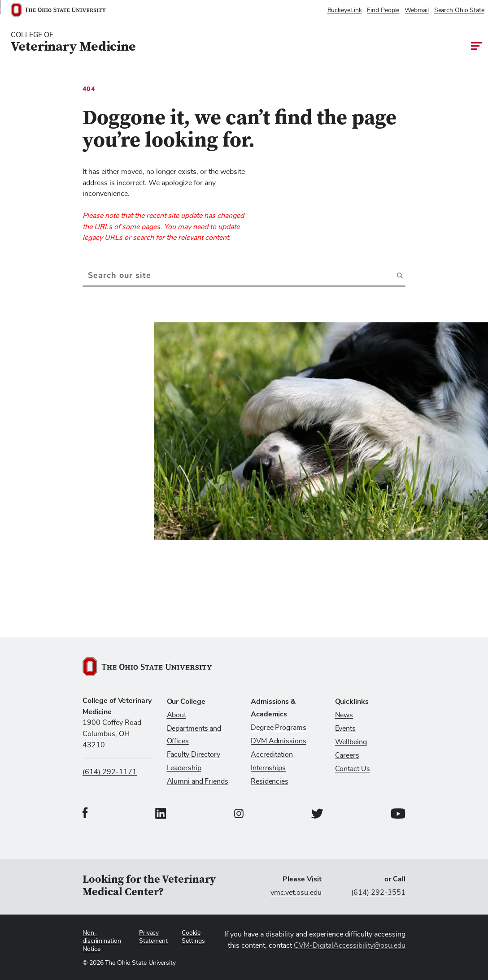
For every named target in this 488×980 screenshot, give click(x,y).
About (177, 715)
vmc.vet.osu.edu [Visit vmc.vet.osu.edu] (296, 893)
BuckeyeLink (345, 10)
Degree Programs (279, 728)
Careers (347, 755)
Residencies (270, 781)
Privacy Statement (153, 937)
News (344, 715)
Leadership (184, 768)
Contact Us (353, 769)
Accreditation (272, 755)
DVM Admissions (279, 741)
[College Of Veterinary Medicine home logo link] (73, 42)
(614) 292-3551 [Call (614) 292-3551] (378, 893)
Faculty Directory (194, 755)
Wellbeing (351, 742)
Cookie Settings (193, 937)
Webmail (416, 10)
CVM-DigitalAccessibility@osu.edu (350, 945)
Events (345, 728)
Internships (268, 768)
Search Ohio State (459, 10)
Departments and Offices (194, 735)
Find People (383, 10)
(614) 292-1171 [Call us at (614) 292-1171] (110, 772)
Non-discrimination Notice (102, 941)
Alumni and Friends (198, 781)
